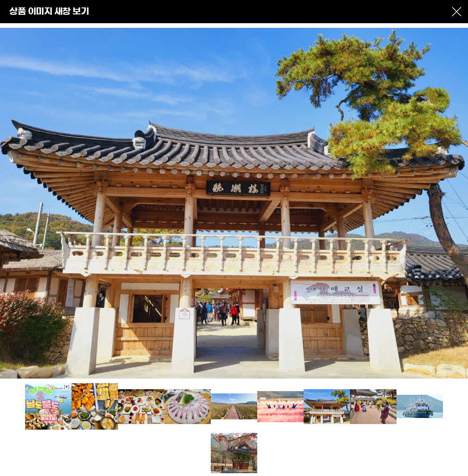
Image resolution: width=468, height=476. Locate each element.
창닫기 (456, 12)
